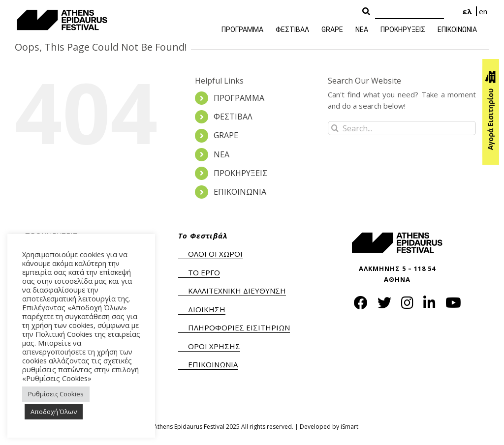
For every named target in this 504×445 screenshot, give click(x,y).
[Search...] (402, 128)
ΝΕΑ (221, 154)
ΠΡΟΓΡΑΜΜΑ (239, 98)
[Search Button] (366, 12)
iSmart (349, 427)
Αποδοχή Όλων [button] (54, 412)
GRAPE (226, 135)
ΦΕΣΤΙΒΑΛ (233, 117)
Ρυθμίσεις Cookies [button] (56, 394)
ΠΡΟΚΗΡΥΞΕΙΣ (240, 173)
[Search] (409, 12)
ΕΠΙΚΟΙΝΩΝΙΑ (240, 192)
